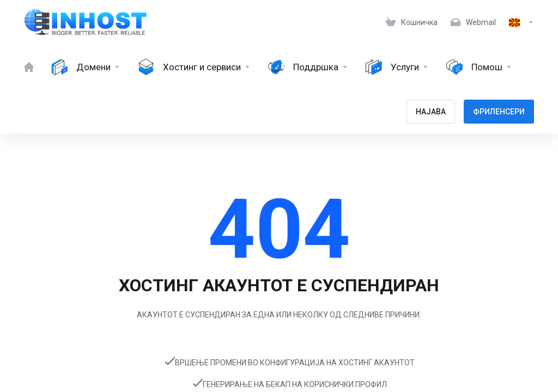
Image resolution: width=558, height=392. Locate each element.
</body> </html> (279, 196)
